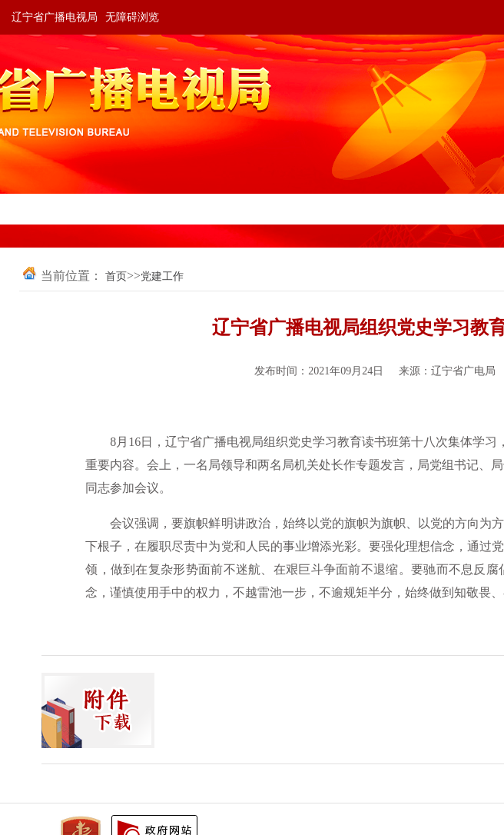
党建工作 (162, 276)
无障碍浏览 (132, 17)
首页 (116, 276)
